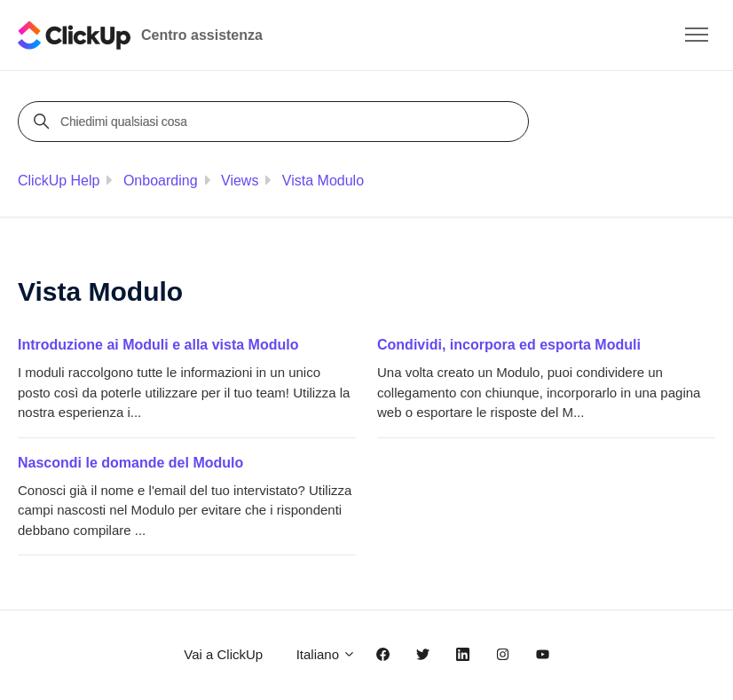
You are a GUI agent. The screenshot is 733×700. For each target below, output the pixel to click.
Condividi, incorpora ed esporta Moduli (509, 345)
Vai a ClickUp (223, 654)
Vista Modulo (323, 181)
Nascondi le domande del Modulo (130, 463)
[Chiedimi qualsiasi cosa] (276, 122)
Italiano (327, 654)
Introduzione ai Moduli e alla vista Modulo (158, 345)
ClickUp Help (59, 181)
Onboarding (161, 181)
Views (240, 181)
